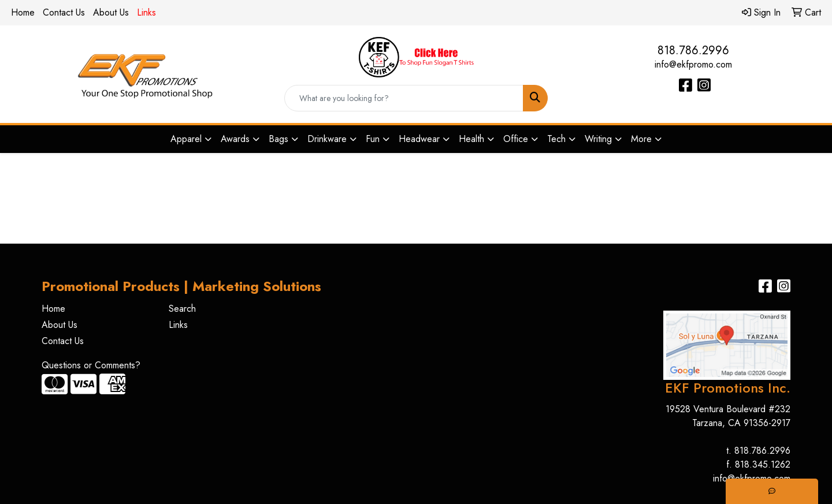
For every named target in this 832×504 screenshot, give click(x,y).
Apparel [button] (186, 139)
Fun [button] (373, 139)
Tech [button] (556, 139)
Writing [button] (598, 139)
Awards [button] (235, 139)
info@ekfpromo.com (693, 64)
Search (182, 309)
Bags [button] (278, 139)
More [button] (641, 139)
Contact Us (64, 12)
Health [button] (471, 139)
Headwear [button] (419, 139)
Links (178, 325)
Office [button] (516, 139)
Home (23, 12)
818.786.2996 (693, 51)
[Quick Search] (404, 98)
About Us (111, 12)
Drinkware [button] (327, 139)
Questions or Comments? (91, 365)
